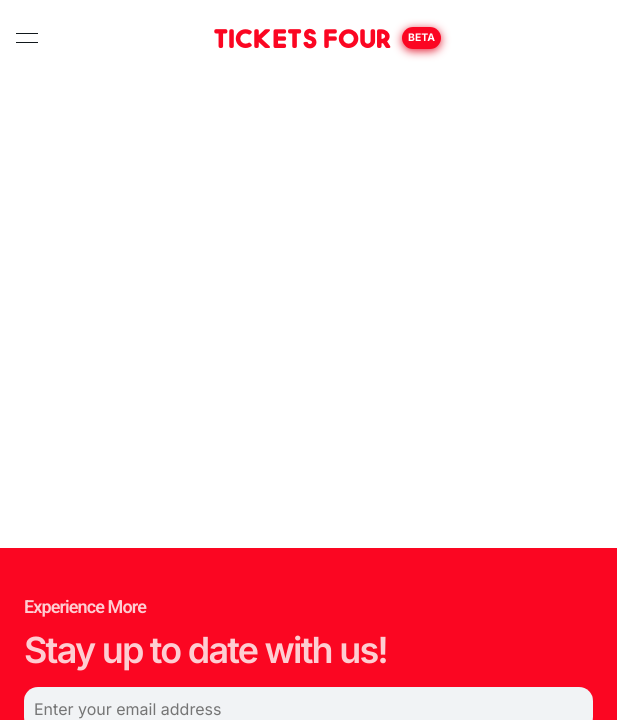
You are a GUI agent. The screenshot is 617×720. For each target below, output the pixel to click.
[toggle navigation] (27, 38)
